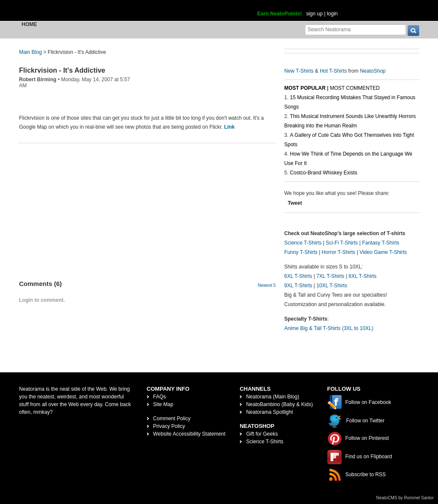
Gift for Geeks (262, 434)
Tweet (295, 203)
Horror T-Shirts (338, 252)
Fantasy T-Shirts (380, 243)
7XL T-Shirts (330, 276)
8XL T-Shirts (363, 276)
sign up (315, 14)
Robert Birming (38, 80)
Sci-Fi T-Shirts (342, 243)
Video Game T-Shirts (383, 252)
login (332, 14)
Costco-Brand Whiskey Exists (324, 173)
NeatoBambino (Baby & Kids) (279, 404)
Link (229, 127)
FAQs (160, 397)
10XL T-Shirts (332, 286)
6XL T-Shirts (298, 276)
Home (30, 24)
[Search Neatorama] (355, 29)
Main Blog (31, 52)
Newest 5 (267, 285)
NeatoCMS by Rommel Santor (405, 498)
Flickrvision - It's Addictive (62, 70)
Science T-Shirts (303, 243)
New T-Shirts (299, 71)
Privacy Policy (169, 426)
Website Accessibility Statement (189, 434)
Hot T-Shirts (333, 71)
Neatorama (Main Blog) (272, 397)
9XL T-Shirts (298, 286)
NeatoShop (373, 71)
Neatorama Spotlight (269, 412)
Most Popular (305, 88)
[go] (413, 31)
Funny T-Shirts (301, 252)
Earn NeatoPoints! (280, 14)
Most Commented (355, 88)
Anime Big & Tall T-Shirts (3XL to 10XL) (329, 328)
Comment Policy (172, 419)
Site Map (163, 404)
